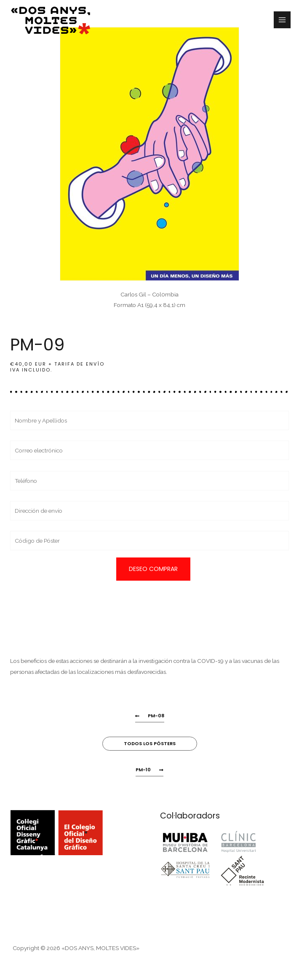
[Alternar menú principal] (282, 20)
